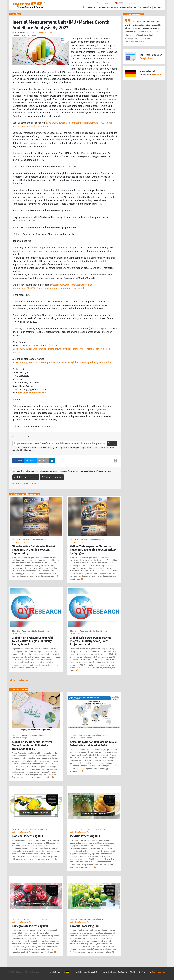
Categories (92, 7)
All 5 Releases (18, 680)
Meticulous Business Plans (23, 832)
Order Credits (126, 7)
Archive (137, 7)
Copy (112, 443)
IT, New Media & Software (43, 33)
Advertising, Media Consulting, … (35, 540)
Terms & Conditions (109, 972)
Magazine (147, 7)
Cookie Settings (158, 972)
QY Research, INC (19, 542)
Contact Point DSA (125, 972)
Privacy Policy (94, 972)
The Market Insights (20, 738)
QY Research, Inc (35, 35)
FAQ (77, 972)
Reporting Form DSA (142, 972)
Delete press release (26, 477)
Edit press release (52, 477)
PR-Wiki (97, 3)
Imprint (106, 3)
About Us (158, 7)
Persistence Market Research (82, 738)
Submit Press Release (108, 7)
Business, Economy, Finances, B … (35, 735)
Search (155, 3)
